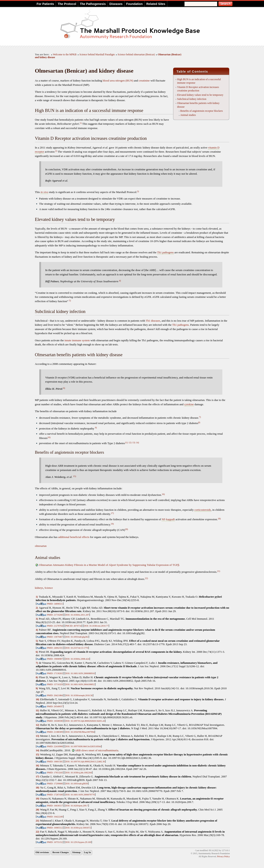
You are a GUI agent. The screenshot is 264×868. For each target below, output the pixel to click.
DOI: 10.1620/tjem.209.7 (77, 806)
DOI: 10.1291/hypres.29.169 (78, 842)
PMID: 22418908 (55, 746)
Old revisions (42, 852)
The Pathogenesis (93, 4)
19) (112, 524)
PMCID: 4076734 (74, 626)
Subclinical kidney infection (192, 99)
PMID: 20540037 (55, 706)
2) (56, 151)
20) (126, 529)
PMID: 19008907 (55, 659)
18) (219, 519)
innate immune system (77, 340)
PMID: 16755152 (55, 842)
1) (81, 123)
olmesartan (41, 546)
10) (49, 437)
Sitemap (77, 852)
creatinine (144, 81)
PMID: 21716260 (55, 615)
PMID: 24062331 (55, 648)
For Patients (45, 4)
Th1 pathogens (165, 252)
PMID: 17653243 (55, 773)
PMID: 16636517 (55, 806)
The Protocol (67, 4)
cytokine (189, 404)
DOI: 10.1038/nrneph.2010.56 (79, 695)
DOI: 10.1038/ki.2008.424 (77, 659)
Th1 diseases (153, 321)
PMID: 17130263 (55, 673)
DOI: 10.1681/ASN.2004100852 (80, 684)
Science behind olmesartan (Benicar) (136, 55)
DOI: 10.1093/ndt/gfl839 (77, 784)
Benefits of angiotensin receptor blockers (202, 111)
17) (112, 513)
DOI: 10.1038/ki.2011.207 (77, 615)
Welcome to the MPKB (65, 55)
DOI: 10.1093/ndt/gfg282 (77, 637)
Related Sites (156, 4)
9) (96, 428)
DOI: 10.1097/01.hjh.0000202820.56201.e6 (85, 721)
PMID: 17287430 (55, 795)
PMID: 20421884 (55, 695)
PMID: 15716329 (55, 684)
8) (199, 422)
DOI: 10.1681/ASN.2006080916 (80, 673)
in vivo (44, 192)
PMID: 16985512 (55, 828)
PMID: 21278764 (55, 626)
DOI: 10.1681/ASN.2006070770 (80, 795)
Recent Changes (61, 852)
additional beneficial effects (74, 537)
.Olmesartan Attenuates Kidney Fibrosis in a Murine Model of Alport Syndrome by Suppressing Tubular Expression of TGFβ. (109, 565)
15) (74, 476)
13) (134, 443)
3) (138, 191)
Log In (87, 852)
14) (138, 443)
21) (219, 571)
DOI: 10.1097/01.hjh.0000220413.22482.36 (85, 762)
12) (130, 443)
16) (163, 494)
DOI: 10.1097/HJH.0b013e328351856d (83, 746)
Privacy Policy (224, 856)
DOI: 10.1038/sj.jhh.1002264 (79, 773)
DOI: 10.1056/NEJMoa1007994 (80, 732)
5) (70, 301)
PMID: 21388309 (55, 732)
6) (64, 388)
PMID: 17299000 (55, 784)
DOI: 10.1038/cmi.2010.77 (96, 626)
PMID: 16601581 (55, 762)
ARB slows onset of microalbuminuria (97, 750)
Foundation (134, 4)
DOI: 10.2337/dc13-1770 (77, 648)
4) (120, 281)
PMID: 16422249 (55, 817)
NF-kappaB (168, 519)
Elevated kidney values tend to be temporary (200, 95)
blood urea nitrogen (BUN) (118, 81)
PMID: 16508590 (55, 721)
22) (146, 578)
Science (49, 588)
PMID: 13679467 (55, 637)
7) (200, 417)
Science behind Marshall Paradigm (97, 55)
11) (126, 443)
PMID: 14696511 (55, 604)
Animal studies (188, 115)
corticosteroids (203, 510)
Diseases (116, 4)
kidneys (39, 588)
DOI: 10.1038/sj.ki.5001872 (78, 828)
